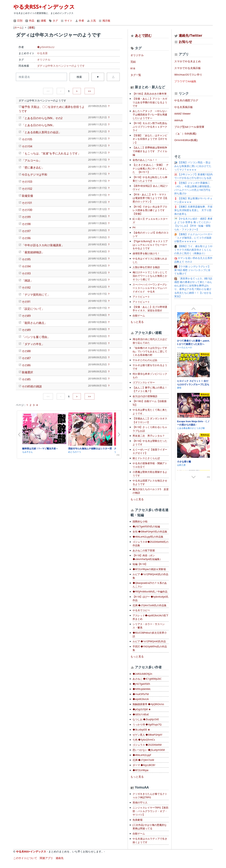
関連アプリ (46, 858)
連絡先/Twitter (188, 35)
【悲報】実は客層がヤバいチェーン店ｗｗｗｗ (193, 200)
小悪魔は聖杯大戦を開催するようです (150, 474)
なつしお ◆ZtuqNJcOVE (146, 719)
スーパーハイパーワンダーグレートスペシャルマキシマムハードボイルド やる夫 (150, 288)
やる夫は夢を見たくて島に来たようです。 (150, 412)
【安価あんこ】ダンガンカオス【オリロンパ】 (150, 420)
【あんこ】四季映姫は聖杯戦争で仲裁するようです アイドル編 (150, 151)
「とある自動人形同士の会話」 (41, 132)
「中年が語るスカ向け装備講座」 (43, 245)
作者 (80, 21)
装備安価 (27, 196)
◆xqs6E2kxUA (141, 699)
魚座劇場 (138, 820)
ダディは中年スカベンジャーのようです (61, 66)
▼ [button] (98, 77)
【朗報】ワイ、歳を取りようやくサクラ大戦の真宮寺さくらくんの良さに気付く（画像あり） (193, 250)
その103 (27, 182)
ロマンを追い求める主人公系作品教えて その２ (193, 260)
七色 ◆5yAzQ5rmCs (144, 740)
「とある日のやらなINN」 (38, 125)
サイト (66, 21)
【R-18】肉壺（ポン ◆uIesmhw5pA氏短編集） (147, 557)
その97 (26, 231)
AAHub (179, 120)
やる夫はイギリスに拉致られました (150, 260)
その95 (26, 259)
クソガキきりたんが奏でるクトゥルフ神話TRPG (150, 796)
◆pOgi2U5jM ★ (142, 709)
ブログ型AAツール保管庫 (189, 127)
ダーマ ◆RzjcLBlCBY (144, 765)
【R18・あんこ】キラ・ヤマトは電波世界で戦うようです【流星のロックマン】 (150, 198)
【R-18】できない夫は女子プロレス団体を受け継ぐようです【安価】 (150, 210)
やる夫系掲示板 (184, 107)
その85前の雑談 (32, 386)
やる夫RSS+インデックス (44, 7)
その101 (27, 203)
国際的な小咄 (140, 522)
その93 (26, 273)
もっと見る (137, 322)
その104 (27, 146)
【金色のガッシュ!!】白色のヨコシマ (151, 234)
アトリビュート (141, 297)
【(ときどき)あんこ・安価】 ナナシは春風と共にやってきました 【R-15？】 (151, 168)
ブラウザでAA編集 (185, 81)
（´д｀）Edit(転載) (185, 133)
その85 (26, 379)
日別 (18, 21)
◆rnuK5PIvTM (141, 694)
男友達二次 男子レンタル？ (149, 436)
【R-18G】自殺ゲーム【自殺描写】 (150, 403)
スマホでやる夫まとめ (188, 61)
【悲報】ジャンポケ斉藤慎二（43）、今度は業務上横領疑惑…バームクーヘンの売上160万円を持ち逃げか (193, 188)
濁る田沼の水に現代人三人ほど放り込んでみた (150, 341)
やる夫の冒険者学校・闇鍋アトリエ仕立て (150, 465)
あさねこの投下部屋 (144, 550)
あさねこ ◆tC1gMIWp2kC (147, 679)
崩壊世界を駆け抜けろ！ (146, 253)
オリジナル (44, 59)
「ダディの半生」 (33, 344)
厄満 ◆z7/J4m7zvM (143, 760)
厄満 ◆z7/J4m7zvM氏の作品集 (150, 605)
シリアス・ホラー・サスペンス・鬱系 (149, 626)
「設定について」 (33, 309)
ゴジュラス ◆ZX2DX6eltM (147, 745)
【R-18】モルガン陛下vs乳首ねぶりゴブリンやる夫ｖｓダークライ (150, 127)
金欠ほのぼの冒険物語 (145, 396)
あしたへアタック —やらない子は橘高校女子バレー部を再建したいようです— (150, 115)
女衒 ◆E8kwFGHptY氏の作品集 (150, 532)
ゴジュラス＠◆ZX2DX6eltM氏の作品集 (151, 544)
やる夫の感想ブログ (186, 100)
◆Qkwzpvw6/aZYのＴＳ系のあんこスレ (150, 585)
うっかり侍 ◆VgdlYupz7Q (147, 725)
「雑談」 (27, 280)
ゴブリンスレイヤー (144, 382)
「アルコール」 (32, 160)
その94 (26, 266)
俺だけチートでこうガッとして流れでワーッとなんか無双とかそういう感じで (150, 276)
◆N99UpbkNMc (142, 689)
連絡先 (60, 858)
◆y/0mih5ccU (46, 47)
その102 (27, 189)
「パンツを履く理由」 (36, 337)
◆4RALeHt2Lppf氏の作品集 (148, 537)
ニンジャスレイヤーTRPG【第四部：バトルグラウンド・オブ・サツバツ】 (150, 811)
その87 (26, 358)
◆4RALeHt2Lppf (142, 755)
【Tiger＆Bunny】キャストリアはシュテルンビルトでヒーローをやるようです (150, 245)
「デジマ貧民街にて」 (36, 295)
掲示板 (104, 21)
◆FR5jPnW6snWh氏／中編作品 (150, 592)
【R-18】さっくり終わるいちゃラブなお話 (150, 429)
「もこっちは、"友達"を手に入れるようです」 (51, 153)
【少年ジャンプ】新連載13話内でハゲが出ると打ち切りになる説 (193, 176)
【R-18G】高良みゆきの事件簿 (150, 94)
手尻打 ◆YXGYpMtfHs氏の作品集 (150, 648)
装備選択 (27, 372)
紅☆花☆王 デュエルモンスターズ (150, 221)
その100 (27, 210)
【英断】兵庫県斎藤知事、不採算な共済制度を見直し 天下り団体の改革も (193, 210)
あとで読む (143, 35)
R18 (133, 68)
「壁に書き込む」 (33, 167)
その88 (26, 351)
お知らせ (185, 42)
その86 (26, 365)
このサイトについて (25, 858)
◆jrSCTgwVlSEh (141, 684)
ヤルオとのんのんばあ (145, 360)
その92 (26, 288)
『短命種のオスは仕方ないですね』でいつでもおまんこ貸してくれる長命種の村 (150, 351)
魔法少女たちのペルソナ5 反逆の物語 (151, 491)
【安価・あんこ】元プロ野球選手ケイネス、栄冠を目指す (150, 309)
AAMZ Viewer (182, 113)
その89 (26, 316)
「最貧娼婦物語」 (33, 252)
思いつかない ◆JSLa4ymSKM (149, 750)
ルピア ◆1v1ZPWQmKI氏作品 (149, 641)
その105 (27, 139)
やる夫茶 (42, 53)
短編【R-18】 (140, 564)
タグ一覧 (136, 75)
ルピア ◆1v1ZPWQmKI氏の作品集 (150, 576)
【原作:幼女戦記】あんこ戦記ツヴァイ (150, 188)
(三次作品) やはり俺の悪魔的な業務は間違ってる (150, 827)
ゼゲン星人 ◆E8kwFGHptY (147, 735)
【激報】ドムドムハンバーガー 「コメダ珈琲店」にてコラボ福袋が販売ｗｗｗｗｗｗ (194, 238)
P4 (134, 228)
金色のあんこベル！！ (145, 160)
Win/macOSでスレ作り (188, 74)
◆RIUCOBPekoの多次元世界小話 (150, 634)
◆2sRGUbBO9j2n (142, 674)
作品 (30, 21)
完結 (133, 62)
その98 (26, 224)
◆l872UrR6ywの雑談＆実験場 (149, 569)
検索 (79, 77)
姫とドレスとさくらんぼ (146, 458)
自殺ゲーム (139, 316)
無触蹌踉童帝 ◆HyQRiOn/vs (148, 704)
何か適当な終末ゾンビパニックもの (150, 376)
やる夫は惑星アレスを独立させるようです (150, 482)
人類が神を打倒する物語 (146, 267)
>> (89, 91)
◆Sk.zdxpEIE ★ (141, 730)
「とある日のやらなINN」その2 (42, 118)
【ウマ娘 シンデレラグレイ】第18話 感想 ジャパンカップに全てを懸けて (192, 270)
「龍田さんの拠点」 (34, 323)
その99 (26, 217)
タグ (53, 21)
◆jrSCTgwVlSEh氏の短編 (146, 526)
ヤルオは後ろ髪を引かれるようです (150, 367)
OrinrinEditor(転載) (186, 140)
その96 (26, 238)
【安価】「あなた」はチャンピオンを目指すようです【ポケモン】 (150, 139)
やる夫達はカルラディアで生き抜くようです (150, 840)
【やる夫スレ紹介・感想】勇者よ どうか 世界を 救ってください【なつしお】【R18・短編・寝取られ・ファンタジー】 (193, 224)
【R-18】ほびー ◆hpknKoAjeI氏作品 (151, 598)
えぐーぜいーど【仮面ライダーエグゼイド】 (150, 451)
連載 (41, 21)
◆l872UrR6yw (141, 770)
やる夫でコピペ (141, 610)
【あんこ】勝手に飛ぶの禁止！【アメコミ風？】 (150, 389)
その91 (26, 302)
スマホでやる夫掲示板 (188, 68)
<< (48, 91)
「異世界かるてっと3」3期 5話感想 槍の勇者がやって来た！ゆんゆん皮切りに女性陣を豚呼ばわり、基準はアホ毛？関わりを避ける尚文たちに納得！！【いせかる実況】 (193, 287)
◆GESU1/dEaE (141, 714)
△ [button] (113, 77)
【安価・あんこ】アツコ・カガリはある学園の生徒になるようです (150, 102)
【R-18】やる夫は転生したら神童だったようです (150, 179)
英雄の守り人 (140, 803)
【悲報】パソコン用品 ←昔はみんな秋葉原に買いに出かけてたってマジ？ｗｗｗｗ (193, 166)
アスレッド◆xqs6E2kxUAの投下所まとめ (151, 617)
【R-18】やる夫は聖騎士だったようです (150, 443)
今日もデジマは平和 (34, 175)
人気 (91, 21)
